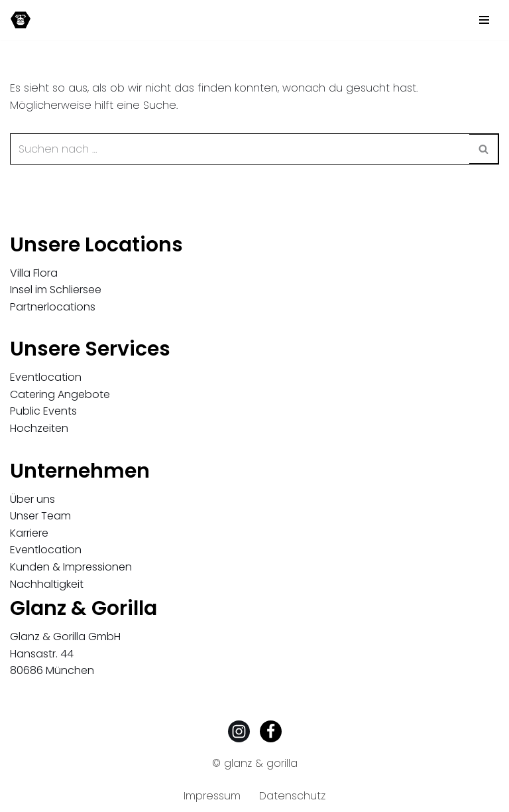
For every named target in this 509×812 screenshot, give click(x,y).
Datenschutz (292, 796)
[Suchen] (240, 149)
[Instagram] (239, 731)
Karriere (29, 533)
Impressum (212, 796)
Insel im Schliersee (56, 290)
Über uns (32, 499)
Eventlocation (46, 377)
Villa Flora (34, 273)
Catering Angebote (60, 394)
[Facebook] (271, 731)
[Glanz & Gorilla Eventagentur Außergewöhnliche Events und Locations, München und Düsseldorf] (21, 20)
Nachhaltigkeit (47, 584)
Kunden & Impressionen (71, 567)
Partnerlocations (53, 307)
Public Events (43, 411)
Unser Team (40, 516)
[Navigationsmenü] (484, 20)
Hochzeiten (39, 428)
